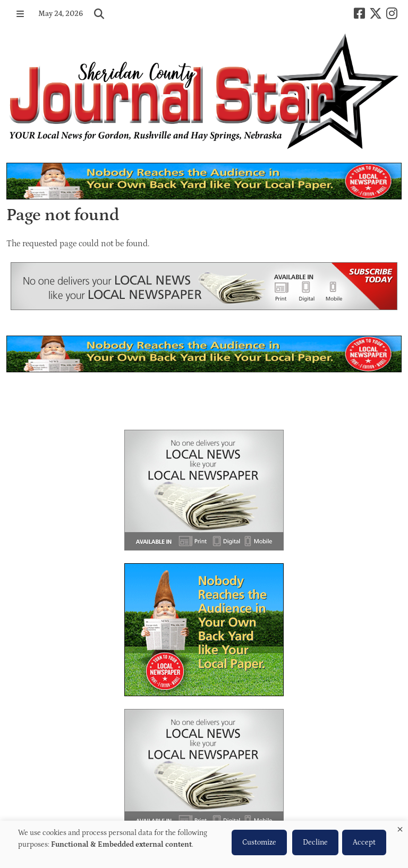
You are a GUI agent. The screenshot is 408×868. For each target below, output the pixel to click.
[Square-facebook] (359, 14)
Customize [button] (259, 842)
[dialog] (204, 844)
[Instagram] (392, 14)
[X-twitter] (376, 14)
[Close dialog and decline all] (400, 827)
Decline (315, 842)
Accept (364, 842)
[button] (20, 14)
